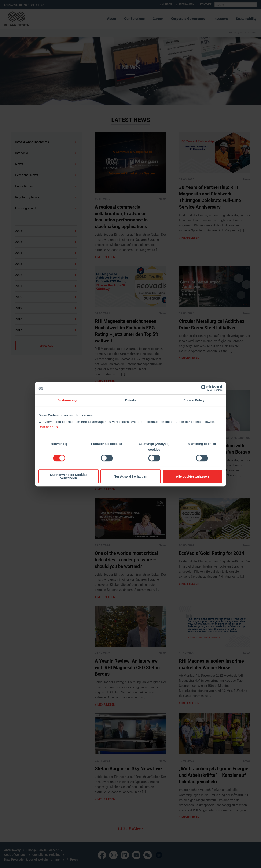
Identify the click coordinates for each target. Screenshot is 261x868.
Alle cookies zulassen (192, 476)
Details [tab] (130, 400)
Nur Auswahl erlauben (130, 476)
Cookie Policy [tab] (194, 400)
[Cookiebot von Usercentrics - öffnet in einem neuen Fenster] (204, 388)
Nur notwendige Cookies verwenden (69, 476)
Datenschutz (49, 427)
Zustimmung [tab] (67, 400)
